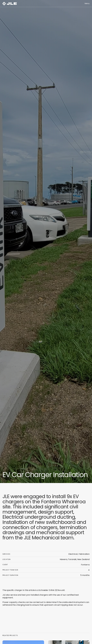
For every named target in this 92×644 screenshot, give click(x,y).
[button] (87, 4)
